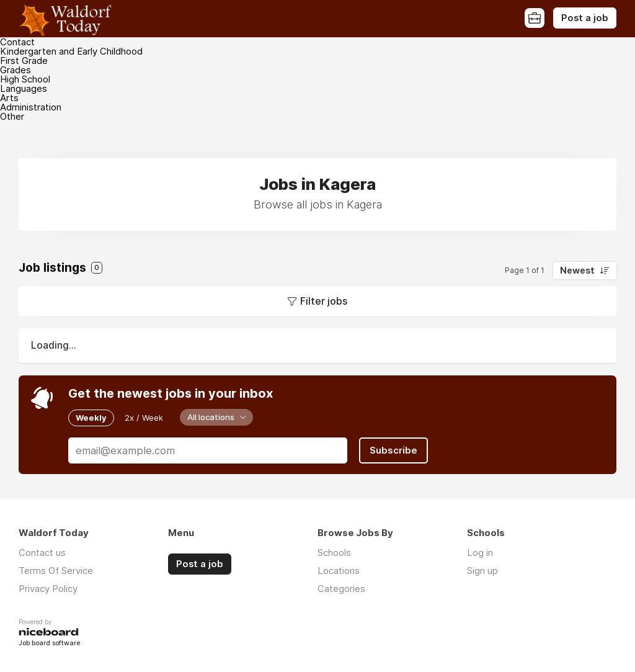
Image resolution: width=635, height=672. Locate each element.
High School (25, 79)
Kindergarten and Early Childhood (71, 51)
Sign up (482, 571)
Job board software (49, 644)
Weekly (91, 418)
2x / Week (144, 418)
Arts (9, 98)
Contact (17, 42)
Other (12, 116)
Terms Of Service (56, 571)
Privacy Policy (48, 589)
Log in (480, 553)
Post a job (585, 18)
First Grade (24, 60)
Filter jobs (324, 301)
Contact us (42, 553)
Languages (24, 88)
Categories (341, 589)
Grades (16, 70)
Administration (31, 107)
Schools (334, 553)
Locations (339, 571)
